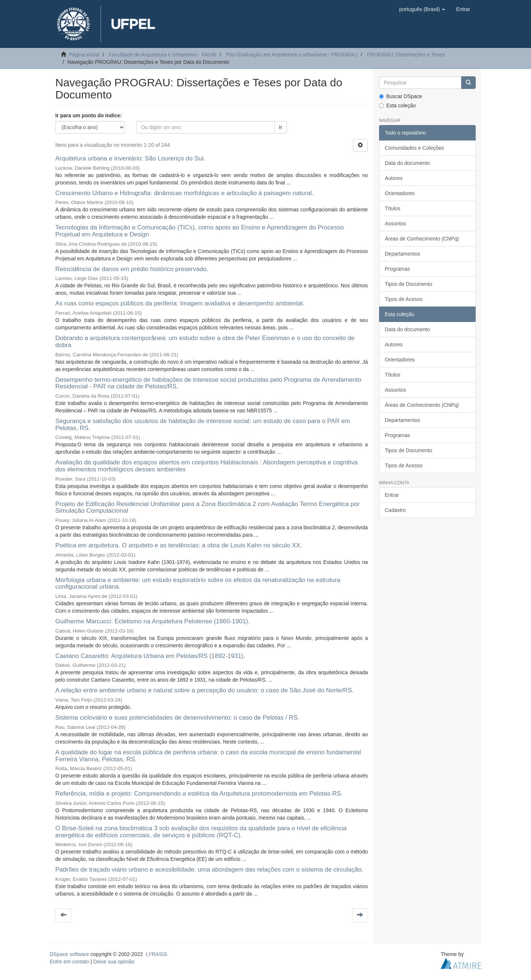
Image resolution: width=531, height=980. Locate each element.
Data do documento (407, 163)
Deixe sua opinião (114, 962)
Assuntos (396, 224)
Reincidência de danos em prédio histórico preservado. (132, 269)
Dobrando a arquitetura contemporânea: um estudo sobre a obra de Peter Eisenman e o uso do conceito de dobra (205, 342)
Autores (394, 178)
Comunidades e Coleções (414, 148)
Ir (281, 127)
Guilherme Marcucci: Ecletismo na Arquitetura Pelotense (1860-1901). (152, 621)
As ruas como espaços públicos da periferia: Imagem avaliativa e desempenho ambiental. (180, 303)
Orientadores (400, 193)
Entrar (392, 495)
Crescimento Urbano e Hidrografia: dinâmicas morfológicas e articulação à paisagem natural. (184, 193)
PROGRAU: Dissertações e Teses (406, 55)
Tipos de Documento (409, 284)
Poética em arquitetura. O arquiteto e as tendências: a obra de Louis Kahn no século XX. (179, 545)
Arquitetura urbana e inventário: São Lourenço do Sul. (130, 158)
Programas (398, 269)
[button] (422, 9)
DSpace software (70, 954)
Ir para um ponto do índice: (88, 115)
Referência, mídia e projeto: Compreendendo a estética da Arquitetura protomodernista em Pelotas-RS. (199, 794)
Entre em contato (70, 962)
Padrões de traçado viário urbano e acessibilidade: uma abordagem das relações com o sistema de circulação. (209, 870)
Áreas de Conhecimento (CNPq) (422, 239)
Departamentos (403, 254)
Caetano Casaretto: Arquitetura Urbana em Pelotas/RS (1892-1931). (150, 656)
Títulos (393, 208)
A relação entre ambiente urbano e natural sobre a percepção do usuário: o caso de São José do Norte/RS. (204, 690)
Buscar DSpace (401, 96)
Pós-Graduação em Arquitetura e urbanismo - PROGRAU (291, 55)
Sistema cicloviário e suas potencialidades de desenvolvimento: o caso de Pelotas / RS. (177, 718)
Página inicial (84, 55)
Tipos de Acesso (404, 299)
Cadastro (395, 510)
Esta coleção (398, 105)
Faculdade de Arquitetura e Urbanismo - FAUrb (163, 55)
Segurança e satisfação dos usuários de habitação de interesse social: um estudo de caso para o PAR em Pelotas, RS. (203, 425)
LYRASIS (156, 954)
